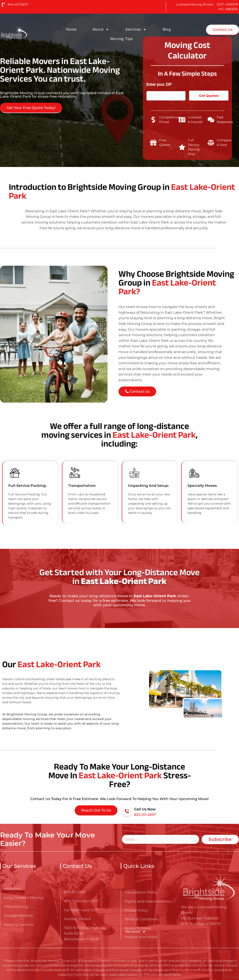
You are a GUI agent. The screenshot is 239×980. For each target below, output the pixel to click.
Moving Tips (122, 39)
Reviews (136, 932)
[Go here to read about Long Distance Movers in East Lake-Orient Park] (28, 32)
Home (71, 29)
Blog (167, 29)
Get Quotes (209, 96)
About (101, 29)
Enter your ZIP (160, 84)
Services (136, 29)
